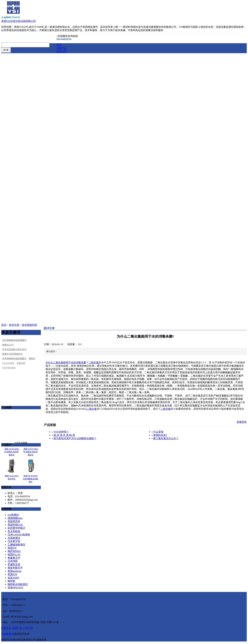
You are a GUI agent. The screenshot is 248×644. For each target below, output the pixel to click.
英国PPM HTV (16, 588)
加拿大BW (13, 578)
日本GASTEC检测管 (19, 535)
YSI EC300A (8, 363)
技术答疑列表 (29, 325)
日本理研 (13, 561)
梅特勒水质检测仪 (18, 584)
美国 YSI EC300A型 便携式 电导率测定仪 (12, 452)
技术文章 (62, 51)
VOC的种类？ (61, 432)
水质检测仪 (14, 538)
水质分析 (21, 363)
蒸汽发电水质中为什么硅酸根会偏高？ (75, 438)
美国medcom (14, 571)
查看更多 (242, 422)
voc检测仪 (13, 515)
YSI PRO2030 (9, 368)
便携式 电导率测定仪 (12, 354)
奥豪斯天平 (14, 558)
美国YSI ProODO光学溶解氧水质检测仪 (31, 479)
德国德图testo (15, 518)
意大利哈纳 (14, 531)
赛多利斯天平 (15, 568)
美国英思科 (14, 521)
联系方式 (6, 628)
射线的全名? (160, 435)
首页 (59, 45)
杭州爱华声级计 (16, 528)
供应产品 (62, 48)
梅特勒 (11, 581)
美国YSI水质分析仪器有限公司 (19, 21)
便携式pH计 (8, 345)
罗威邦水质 (14, 564)
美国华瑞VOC (15, 525)
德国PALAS (14, 554)
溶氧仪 (32, 359)
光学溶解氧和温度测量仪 (14, 340)
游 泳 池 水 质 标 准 (64, 435)
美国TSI (12, 548)
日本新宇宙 (14, 541)
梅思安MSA (14, 551)
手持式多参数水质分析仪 (14, 350)
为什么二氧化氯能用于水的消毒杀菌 (66, 362)
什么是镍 (158, 432)
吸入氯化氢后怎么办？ (166, 438)
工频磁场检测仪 (16, 545)
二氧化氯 (94, 362)
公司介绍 (28, 628)
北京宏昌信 (8, 634)
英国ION (12, 574)
